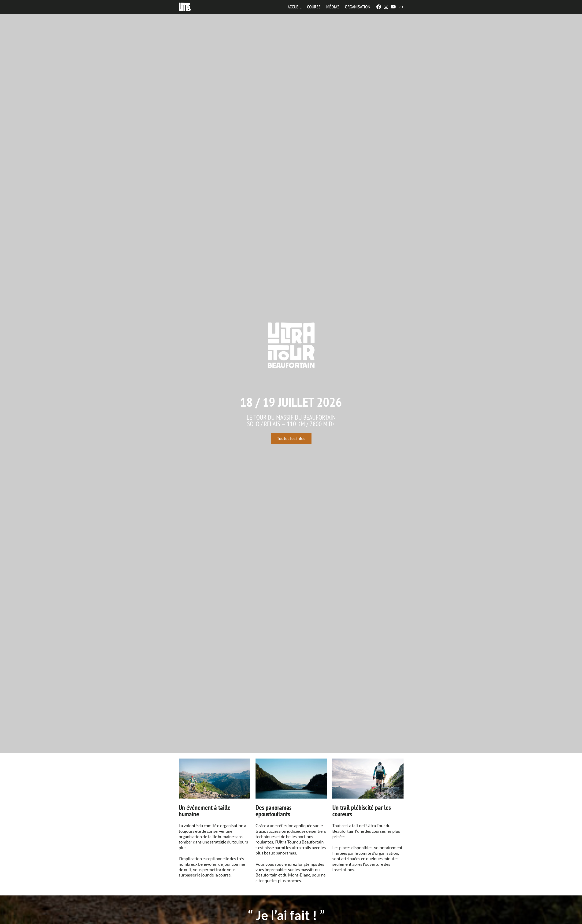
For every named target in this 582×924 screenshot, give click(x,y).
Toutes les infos (291, 438)
